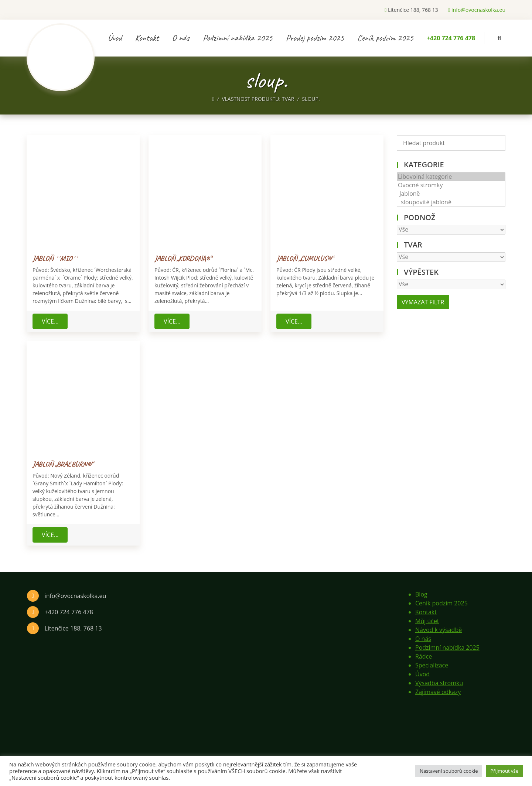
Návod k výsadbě (439, 630)
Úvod (115, 38)
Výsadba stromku (439, 683)
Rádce (424, 656)
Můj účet (427, 621)
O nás (181, 38)
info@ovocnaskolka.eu (477, 10)
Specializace (432, 665)
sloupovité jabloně (451, 202)
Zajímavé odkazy (438, 692)
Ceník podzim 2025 (385, 38)
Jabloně (451, 194)
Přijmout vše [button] (504, 771)
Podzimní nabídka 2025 (238, 38)
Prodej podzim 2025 (315, 38)
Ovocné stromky (451, 185)
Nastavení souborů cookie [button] (449, 771)
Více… (50, 321)
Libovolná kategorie (451, 177)
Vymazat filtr (423, 302)
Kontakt (147, 38)
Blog (421, 594)
